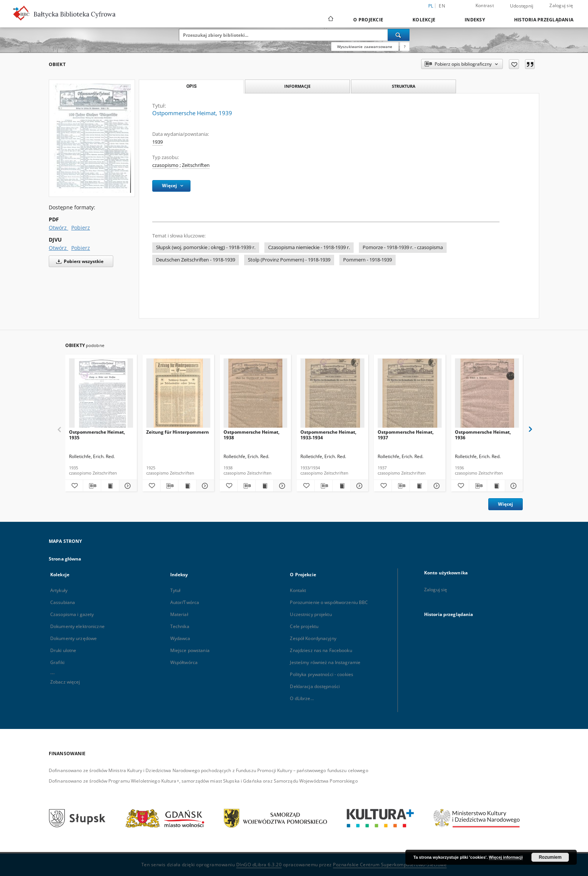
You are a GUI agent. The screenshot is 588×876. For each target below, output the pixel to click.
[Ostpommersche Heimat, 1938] (256, 395)
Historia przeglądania (544, 20)
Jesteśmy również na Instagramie (325, 662)
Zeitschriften (196, 165)
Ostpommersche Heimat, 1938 (251, 435)
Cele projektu (304, 626)
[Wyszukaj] (399, 35)
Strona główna (65, 559)
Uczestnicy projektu (311, 614)
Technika (180, 626)
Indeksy (475, 20)
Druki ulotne (63, 650)
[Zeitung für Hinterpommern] (178, 395)
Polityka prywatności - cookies (322, 674)
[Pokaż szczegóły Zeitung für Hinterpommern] (204, 486)
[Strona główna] (330, 20)
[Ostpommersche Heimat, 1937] (410, 395)
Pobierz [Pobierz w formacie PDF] (81, 228)
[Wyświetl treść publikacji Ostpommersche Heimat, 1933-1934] (341, 486)
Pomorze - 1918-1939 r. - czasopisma (403, 247)
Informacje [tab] (297, 86)
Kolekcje (424, 20)
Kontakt (298, 590)
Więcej (505, 504)
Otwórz (58, 228)
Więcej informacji (506, 857)
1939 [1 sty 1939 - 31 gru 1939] (157, 142)
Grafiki (57, 662)
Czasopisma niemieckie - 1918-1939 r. (309, 247)
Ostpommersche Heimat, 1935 (97, 435)
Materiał (179, 614)
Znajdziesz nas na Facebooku (321, 650)
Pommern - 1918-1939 (367, 260)
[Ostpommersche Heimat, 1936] (487, 395)
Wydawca (180, 638)
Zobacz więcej (65, 682)
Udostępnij (522, 6)
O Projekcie (368, 20)
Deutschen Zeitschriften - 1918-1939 (196, 260)
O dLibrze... (302, 698)
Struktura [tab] (404, 86)
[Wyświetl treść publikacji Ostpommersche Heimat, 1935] (110, 486)
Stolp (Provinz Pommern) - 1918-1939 (289, 260)
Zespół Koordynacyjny (313, 638)
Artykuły (59, 590)
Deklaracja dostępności (315, 686)
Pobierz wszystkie (79, 261)
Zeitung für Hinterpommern (178, 432)
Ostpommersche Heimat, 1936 (483, 435)
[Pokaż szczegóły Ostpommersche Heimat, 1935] (127, 486)
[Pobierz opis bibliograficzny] (92, 486)
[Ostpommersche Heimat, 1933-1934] (332, 395)
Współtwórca (184, 662)
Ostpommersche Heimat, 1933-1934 (328, 435)
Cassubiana (63, 602)
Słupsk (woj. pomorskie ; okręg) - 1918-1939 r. (206, 247)
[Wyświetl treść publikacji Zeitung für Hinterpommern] (187, 486)
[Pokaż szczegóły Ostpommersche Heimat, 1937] (436, 486)
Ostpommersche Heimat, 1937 (406, 435)
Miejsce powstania (190, 650)
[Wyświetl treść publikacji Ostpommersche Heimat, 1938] (265, 486)
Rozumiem (550, 857)
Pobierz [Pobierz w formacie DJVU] (81, 248)
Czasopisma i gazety (72, 614)
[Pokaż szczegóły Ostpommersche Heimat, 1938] (281, 486)
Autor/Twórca (185, 602)
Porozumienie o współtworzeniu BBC (329, 602)
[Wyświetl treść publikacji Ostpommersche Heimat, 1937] (419, 486)
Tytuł (175, 590)
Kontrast (485, 5)
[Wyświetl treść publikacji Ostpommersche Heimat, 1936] (496, 486)
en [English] (442, 6)
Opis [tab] (191, 86)
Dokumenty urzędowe (73, 638)
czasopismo (165, 165)
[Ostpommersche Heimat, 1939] (92, 138)
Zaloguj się (561, 5)
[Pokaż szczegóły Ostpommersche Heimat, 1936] (513, 486)
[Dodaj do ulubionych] (514, 64)
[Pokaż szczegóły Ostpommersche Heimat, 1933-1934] (358, 486)
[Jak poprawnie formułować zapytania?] (405, 47)
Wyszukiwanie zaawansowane (365, 47)
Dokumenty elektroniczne (77, 626)
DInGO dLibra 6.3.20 (259, 865)
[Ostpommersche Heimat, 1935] (101, 395)
